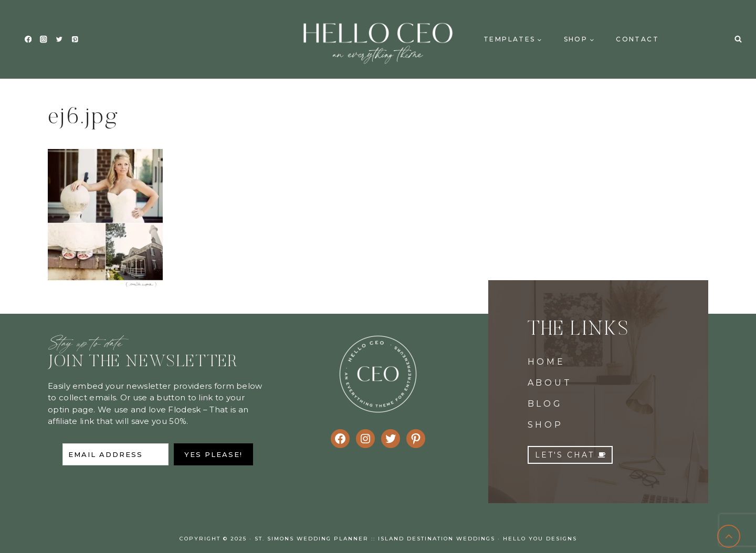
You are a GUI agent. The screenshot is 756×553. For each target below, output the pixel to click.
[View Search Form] (738, 39)
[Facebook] (28, 40)
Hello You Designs (540, 539)
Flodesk (184, 410)
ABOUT (550, 383)
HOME (547, 362)
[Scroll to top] (729, 536)
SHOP (545, 425)
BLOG (545, 404)
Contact (637, 39)
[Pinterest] (75, 40)
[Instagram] (44, 40)
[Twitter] (59, 40)
